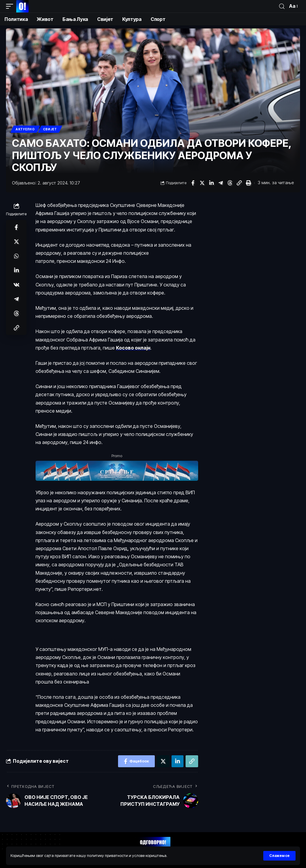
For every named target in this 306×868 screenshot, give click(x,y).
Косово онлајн (133, 348)
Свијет (50, 129)
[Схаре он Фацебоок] (193, 183)
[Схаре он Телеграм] (221, 183)
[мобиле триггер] (11, 6)
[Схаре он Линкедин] (211, 183)
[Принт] (248, 183)
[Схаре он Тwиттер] (202, 183)
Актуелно (25, 129)
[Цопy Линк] (239, 183)
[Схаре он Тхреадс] (230, 183)
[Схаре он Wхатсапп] (16, 256)
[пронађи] (282, 6)
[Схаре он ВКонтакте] (16, 285)
